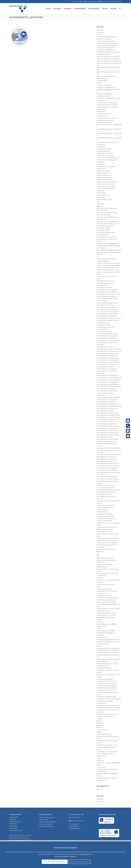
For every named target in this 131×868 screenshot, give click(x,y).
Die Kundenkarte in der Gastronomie (108, 463)
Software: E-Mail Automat (104, 175)
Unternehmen (101, 767)
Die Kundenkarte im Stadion (105, 422)
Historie (99, 620)
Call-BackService (106, 820)
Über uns (99, 765)
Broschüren (100, 578)
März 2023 (100, 801)
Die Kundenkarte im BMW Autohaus (108, 334)
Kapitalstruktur (101, 626)
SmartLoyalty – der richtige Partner (107, 752)
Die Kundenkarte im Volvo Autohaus (108, 439)
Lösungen (100, 719)
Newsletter (100, 725)
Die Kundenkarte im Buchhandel (106, 338)
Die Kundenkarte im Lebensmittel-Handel (109, 378)
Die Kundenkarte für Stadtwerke (106, 316)
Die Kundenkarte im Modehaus (106, 389)
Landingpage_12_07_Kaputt (105, 155)
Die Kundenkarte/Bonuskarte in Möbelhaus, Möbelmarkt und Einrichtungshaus (106, 507)
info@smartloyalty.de (77, 821)
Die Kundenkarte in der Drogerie (106, 549)
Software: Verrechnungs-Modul (106, 186)
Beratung (99, 551)
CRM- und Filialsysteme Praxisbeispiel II (109, 59)
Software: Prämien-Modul (104, 180)
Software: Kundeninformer (105, 177)
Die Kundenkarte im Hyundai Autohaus (109, 362)
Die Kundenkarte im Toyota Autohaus (108, 435)
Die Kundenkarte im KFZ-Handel (106, 600)
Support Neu (101, 760)
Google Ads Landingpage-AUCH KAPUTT (109, 98)
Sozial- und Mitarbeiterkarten (106, 754)
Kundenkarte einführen (104, 668)
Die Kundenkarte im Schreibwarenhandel (109, 406)
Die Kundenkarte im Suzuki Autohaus (108, 426)
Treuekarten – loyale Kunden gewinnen (108, 763)
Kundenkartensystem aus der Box (107, 705)
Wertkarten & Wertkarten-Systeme (107, 778)
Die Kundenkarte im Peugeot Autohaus (108, 397)
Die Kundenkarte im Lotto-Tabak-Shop (108, 380)
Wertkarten (100, 206)
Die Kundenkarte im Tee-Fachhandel (108, 430)
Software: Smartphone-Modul (106, 184)
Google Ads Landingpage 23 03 (106, 87)
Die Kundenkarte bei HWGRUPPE (107, 296)
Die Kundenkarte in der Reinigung (107, 477)
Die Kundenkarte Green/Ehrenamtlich (108, 320)
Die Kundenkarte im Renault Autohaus (108, 404)
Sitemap (99, 749)
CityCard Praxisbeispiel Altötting (106, 37)
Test (98, 202)
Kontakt (99, 646)
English (119, 1)
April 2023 (100, 799)
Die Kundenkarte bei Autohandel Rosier (109, 294)
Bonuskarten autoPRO (103, 230)
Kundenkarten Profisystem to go (107, 681)
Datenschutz (84, 854)
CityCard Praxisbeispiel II (104, 39)
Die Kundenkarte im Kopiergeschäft (107, 243)
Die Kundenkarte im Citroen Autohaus (108, 340)
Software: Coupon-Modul (104, 173)
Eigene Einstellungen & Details (79, 862)
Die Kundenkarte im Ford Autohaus (107, 358)
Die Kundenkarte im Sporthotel (106, 419)
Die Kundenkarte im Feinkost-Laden (108, 353)
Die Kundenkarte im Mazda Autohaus (108, 384)
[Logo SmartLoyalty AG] (32, 9)
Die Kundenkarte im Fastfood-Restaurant (109, 351)
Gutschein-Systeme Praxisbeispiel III (108, 107)
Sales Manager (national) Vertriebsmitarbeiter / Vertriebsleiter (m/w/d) (108, 736)
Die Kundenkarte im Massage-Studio (108, 382)
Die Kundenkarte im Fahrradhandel (107, 538)
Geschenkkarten (102, 81)
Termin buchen (101, 197)
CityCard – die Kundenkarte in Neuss (108, 268)
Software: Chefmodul (103, 171)
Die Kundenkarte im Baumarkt (106, 327)
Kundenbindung (102, 116)
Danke (99, 587)
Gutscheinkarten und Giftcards (106, 617)
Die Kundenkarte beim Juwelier (106, 307)
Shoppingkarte (101, 169)
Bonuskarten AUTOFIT (103, 228)
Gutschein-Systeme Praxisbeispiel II (107, 105)
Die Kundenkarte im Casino (105, 532)
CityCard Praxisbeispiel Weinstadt (107, 50)
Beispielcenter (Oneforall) (104, 565)
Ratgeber (99, 732)
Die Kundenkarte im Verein (105, 437)
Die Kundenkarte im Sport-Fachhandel (108, 417)
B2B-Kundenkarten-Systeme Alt (106, 560)
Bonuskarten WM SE (103, 235)
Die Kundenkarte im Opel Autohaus (107, 391)
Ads (98, 554)
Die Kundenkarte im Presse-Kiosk (107, 400)
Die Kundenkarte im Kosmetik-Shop (107, 375)
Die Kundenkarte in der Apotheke (107, 237)
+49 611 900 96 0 (75, 817)
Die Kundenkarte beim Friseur (106, 305)
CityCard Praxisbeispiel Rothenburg (107, 45)
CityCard (99, 34)
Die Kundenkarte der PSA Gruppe (107, 309)
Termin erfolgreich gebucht (105, 199)
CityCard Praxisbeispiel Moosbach (107, 43)
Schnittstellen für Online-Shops (106, 166)
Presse (99, 727)
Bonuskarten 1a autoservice (105, 226)
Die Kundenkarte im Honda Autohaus (108, 360)
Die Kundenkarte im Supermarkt (106, 424)
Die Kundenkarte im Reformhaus (107, 402)
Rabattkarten (101, 164)
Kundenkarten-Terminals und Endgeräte (109, 699)
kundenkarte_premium (26, 17)
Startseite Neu (101, 756)
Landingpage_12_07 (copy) (105, 153)
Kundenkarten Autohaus (104, 149)
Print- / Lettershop (102, 730)
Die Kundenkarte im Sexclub (105, 411)
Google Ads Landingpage (104, 85)
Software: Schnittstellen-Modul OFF (107, 182)
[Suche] (120, 9)
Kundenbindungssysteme (104, 122)
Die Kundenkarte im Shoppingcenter (108, 413)
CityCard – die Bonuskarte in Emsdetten (109, 263)
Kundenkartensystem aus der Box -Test (109, 708)
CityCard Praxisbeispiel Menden (106, 41)
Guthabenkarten (102, 100)
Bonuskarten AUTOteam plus (105, 232)
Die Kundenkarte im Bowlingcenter (107, 336)
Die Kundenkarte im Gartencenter (107, 540)
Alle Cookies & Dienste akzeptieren (55, 862)
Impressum (100, 622)
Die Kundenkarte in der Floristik (106, 461)
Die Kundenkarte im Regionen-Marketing (109, 250)
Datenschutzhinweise (61, 856)
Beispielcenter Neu (102, 567)
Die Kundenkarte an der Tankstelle (107, 290)
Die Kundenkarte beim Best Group (107, 303)
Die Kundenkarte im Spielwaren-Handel (109, 415)
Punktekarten (101, 162)
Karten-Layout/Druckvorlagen (106, 631)
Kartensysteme (101, 111)
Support (99, 758)
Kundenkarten (101, 147)
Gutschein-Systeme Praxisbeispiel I (107, 103)
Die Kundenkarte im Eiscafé (105, 347)
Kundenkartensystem (103, 151)
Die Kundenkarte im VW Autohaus (107, 441)
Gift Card (99, 83)
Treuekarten (100, 204)
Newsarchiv (100, 723)
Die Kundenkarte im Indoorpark (106, 364)
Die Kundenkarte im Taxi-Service (106, 428)
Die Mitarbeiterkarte (103, 512)
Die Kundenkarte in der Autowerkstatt (108, 455)
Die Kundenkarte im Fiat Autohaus (107, 356)
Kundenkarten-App (15, 822)
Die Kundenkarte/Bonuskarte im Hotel (108, 490)
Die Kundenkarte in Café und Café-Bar (108, 448)
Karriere (99, 628)
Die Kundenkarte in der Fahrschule (107, 543)
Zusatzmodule (101, 780)
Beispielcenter (101, 562)
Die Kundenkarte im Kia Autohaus (107, 369)
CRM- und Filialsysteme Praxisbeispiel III (109, 61)
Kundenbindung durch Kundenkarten (108, 648)
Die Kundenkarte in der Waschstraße (108, 479)
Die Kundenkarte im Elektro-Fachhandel (109, 349)
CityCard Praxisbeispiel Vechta (106, 48)
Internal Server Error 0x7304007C (107, 624)
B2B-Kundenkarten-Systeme (105, 558)
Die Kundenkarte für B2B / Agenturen (108, 312)
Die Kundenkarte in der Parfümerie (107, 470)
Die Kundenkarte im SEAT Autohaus (107, 408)
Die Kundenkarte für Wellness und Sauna (109, 318)
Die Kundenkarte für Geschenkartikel (108, 314)
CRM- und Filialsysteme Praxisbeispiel (108, 56)
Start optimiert (101, 193)
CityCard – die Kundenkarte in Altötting (108, 265)
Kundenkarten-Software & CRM (106, 690)
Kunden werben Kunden (104, 114)
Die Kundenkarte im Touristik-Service (108, 433)
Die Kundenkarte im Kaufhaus (106, 367)
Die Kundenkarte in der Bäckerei (106, 457)
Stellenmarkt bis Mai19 (104, 195)
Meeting (99, 721)
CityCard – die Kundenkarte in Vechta (108, 270)
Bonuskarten (101, 30)
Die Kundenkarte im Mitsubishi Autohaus (109, 386)
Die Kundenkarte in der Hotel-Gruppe (108, 466)
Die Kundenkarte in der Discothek (107, 459)
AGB (98, 556)
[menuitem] (48, 9)
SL (97, 257)
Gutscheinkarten (102, 109)
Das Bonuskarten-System (104, 589)
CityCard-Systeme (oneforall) (105, 584)
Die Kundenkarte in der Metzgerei (107, 468)
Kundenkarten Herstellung (105, 679)
